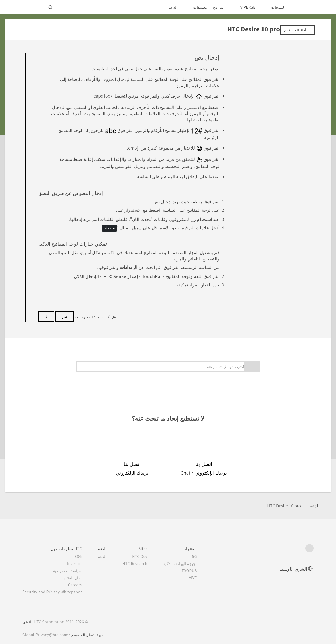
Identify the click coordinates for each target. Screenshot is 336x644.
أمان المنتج (78, 574)
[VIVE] (29, 7)
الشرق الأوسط (293, 565)
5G (202, 552)
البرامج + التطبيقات (206, 7)
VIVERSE (247, 7)
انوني (27, 618)
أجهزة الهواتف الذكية (188, 560)
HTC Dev (146, 552)
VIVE (200, 574)
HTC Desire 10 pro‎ (282, 502)
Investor (78, 560)
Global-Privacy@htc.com (46, 631)
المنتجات (278, 7)
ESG (82, 552)
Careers (79, 581)
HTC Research (141, 560)
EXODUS (196, 567)
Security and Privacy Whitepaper (54, 588)
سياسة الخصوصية (72, 567)
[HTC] (307, 7)
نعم (65, 312)
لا (46, 312)
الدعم (169, 7)
